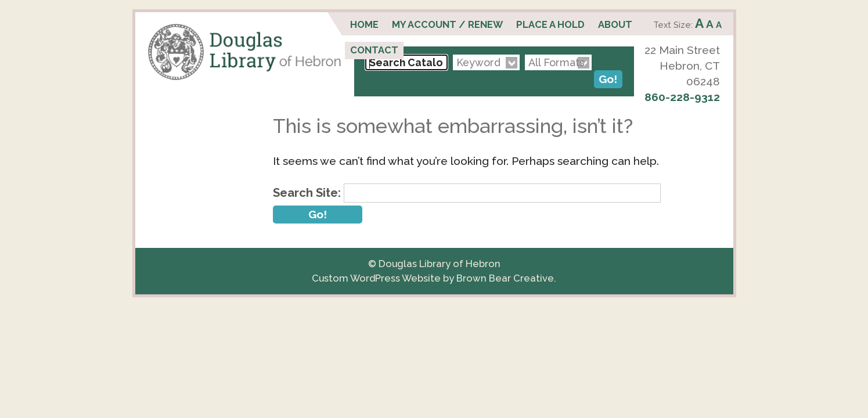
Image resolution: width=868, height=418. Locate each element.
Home (364, 24)
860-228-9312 (682, 97)
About (615, 24)
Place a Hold (550, 24)
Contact (374, 50)
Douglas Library (244, 52)
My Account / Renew (447, 24)
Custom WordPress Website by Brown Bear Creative (433, 278)
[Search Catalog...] (406, 62)
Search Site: (307, 193)
